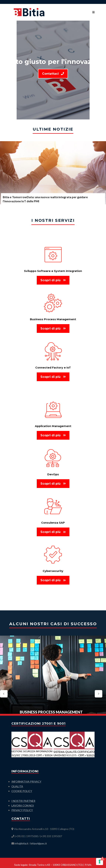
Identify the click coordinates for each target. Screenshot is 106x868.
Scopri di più (53, 280)
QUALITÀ (17, 786)
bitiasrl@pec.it (39, 843)
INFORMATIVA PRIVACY (26, 782)
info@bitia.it (22, 843)
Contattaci (53, 74)
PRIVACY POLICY (22, 810)
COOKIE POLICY (22, 791)
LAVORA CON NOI (23, 805)
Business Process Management (51, 712)
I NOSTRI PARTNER (23, 801)
